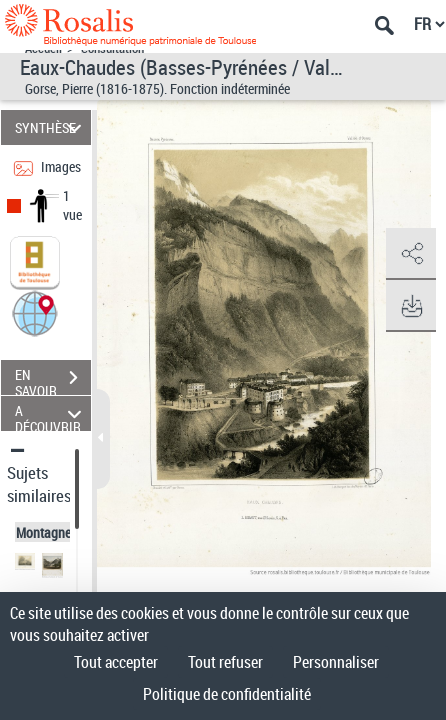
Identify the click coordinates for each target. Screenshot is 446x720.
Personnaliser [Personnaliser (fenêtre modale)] (336, 662)
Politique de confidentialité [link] (227, 694)
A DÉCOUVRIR (51, 413)
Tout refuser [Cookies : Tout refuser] (225, 662)
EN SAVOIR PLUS (53, 380)
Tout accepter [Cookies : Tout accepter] (116, 662)
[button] (35, 312)
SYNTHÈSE (51, 127)
